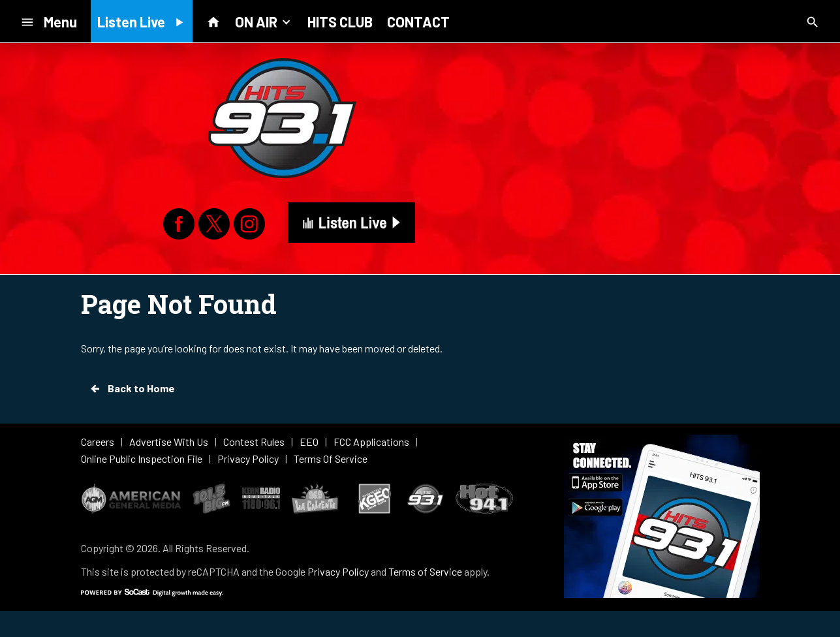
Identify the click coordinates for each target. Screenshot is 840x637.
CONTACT (418, 22)
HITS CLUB (340, 22)
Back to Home (132, 388)
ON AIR (264, 21)
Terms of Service (425, 571)
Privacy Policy (338, 571)
